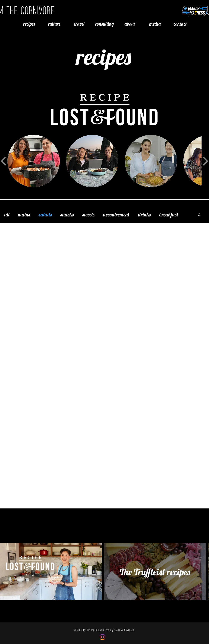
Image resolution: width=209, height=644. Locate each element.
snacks (67, 215)
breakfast (169, 215)
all (7, 215)
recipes (104, 57)
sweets (88, 215)
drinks (144, 215)
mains (24, 215)
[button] (199, 215)
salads (45, 215)
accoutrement (116, 215)
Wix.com (130, 630)
